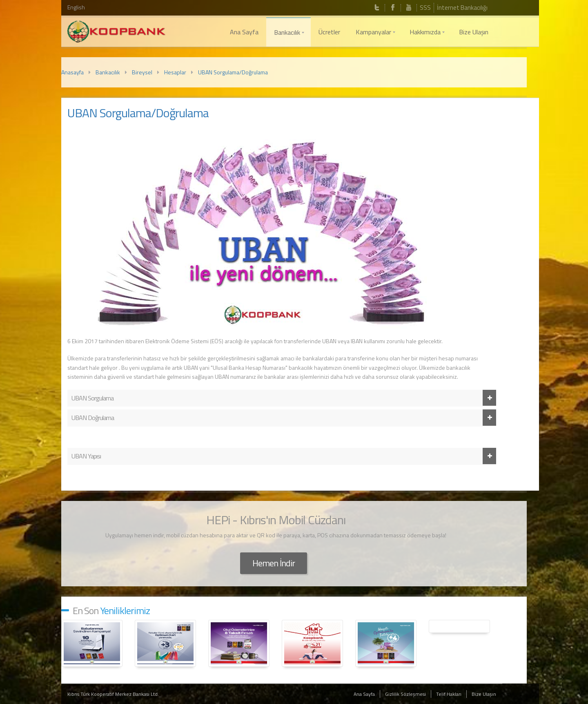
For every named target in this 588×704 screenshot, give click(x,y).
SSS (425, 8)
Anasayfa (72, 72)
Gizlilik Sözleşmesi (405, 694)
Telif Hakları (449, 694)
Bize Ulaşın (484, 694)
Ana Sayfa (364, 694)
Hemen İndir (274, 563)
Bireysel (142, 72)
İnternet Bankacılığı (462, 8)
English (76, 7)
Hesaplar (175, 72)
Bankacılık (108, 72)
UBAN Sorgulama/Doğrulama (233, 72)
